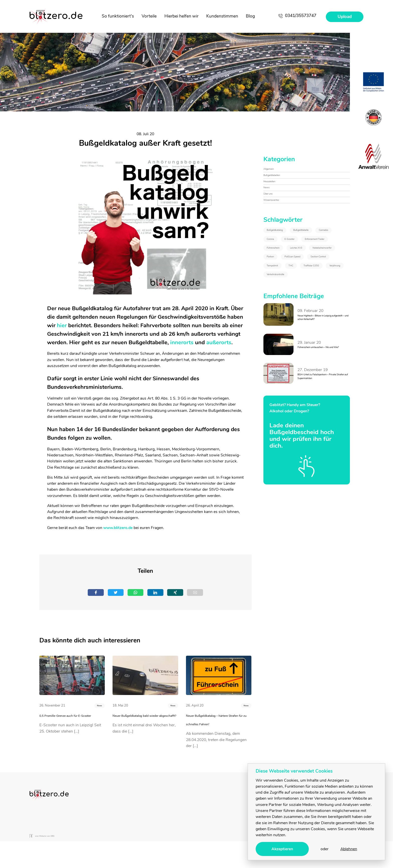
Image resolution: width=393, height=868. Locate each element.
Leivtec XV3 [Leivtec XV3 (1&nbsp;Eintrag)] (320, 312)
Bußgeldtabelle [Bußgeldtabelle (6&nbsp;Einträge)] (282, 270)
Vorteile (149, 16)
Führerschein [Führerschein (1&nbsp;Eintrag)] (281, 312)
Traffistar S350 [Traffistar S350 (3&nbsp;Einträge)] (307, 368)
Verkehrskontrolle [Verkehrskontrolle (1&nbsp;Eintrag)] (321, 382)
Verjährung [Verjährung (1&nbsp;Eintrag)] (279, 382)
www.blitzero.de (118, 528)
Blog (250, 16)
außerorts (219, 342)
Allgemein (272, 171)
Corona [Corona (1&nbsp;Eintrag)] (276, 284)
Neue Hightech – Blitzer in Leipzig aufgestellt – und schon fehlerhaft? (321, 429)
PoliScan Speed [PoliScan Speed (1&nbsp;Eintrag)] (283, 340)
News (96, 708)
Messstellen (274, 192)
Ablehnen (349, 849)
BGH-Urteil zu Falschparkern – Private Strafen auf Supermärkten (323, 490)
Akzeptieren (282, 849)
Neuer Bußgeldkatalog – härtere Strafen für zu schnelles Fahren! (213, 728)
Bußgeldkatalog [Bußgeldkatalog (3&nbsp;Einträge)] (283, 256)
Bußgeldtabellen (278, 182)
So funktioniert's (118, 16)
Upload (345, 17)
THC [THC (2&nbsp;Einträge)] (273, 368)
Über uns (271, 212)
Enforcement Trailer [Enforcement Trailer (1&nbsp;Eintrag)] (286, 298)
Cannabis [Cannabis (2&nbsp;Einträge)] (321, 270)
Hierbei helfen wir (181, 16)
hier (62, 325)
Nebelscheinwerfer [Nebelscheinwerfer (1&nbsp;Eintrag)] (286, 326)
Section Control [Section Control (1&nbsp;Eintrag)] (283, 354)
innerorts (182, 342)
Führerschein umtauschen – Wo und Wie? (322, 460)
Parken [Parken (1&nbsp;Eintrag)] (326, 326)
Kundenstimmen (222, 16)
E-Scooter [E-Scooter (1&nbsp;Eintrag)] (308, 284)
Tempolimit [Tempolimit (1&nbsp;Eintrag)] (323, 354)
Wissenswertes (277, 222)
